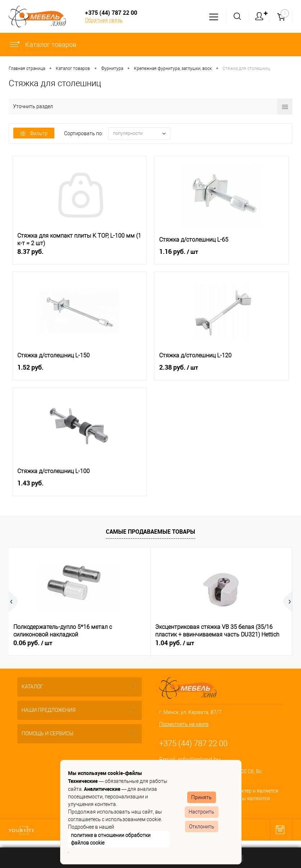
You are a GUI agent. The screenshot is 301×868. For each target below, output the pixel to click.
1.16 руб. (221, 256)
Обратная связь (104, 20)
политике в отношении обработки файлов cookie (111, 839)
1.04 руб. (175, 643)
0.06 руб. (33, 643)
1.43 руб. (80, 487)
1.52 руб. (80, 371)
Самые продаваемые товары (150, 532)
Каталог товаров (42, 45)
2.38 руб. (221, 371)
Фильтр (34, 133)
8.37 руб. (80, 255)
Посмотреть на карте (184, 724)
